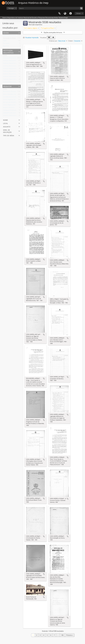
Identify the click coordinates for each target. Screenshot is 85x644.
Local (5, 123)
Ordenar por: (53, 41)
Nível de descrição (7, 131)
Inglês (5, 41)
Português (6, 44)
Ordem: (71, 41)
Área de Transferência (59, 14)
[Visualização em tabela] (53, 38)
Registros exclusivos (9, 36)
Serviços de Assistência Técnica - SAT (15, 103)
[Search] (51, 8)
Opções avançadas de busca (53, 32)
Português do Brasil (9, 38)
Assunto (7, 126)
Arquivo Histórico (9, 108)
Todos (5, 56)
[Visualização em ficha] (49, 38)
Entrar (79, 13)
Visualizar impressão (31, 38)
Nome (5, 120)
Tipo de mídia (9, 135)
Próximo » (70, 635)
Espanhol (6, 46)
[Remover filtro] (38, 28)
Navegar (11, 8)
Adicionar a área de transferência (44, 63)
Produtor (7, 86)
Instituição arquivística (8, 51)
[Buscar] (81, 8)
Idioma (65, 14)
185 (62, 635)
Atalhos (71, 14)
